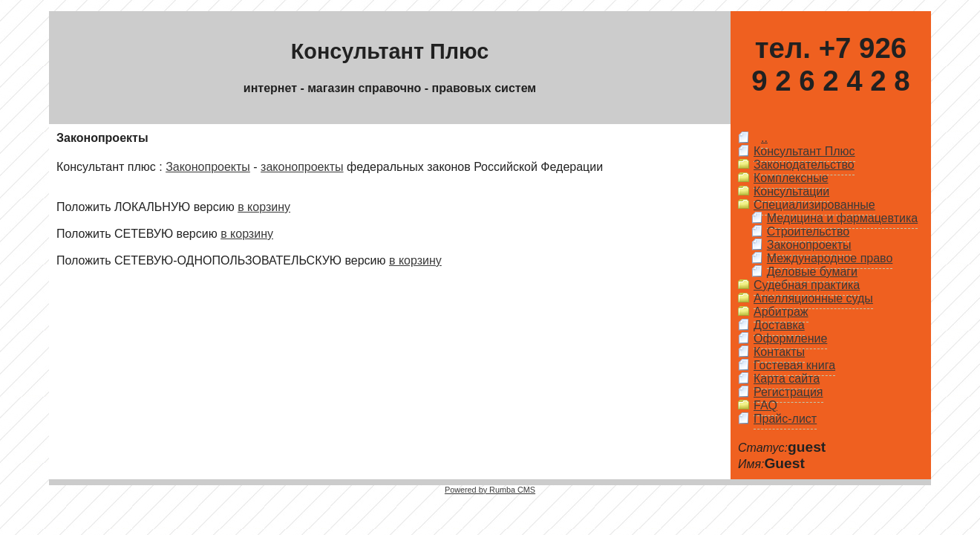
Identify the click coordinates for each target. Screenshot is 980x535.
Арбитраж (781, 312)
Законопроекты (208, 167)
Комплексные (791, 178)
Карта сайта (787, 379)
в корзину (264, 207)
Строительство (808, 231)
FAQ (765, 405)
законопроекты (302, 167)
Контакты (779, 352)
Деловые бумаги (812, 272)
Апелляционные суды (813, 298)
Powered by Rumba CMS (490, 490)
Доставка (779, 325)
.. (764, 138)
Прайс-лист (785, 419)
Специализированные (814, 205)
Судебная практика (807, 285)
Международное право (830, 258)
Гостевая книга (794, 365)
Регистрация (788, 392)
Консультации (791, 191)
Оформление (790, 338)
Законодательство (804, 165)
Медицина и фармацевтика (842, 218)
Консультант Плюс (804, 151)
